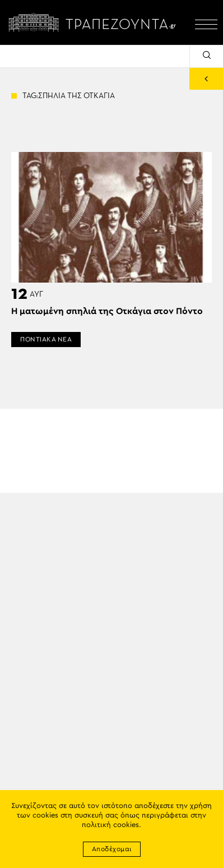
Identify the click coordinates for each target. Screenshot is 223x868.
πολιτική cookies (110, 825)
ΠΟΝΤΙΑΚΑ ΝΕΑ (46, 339)
